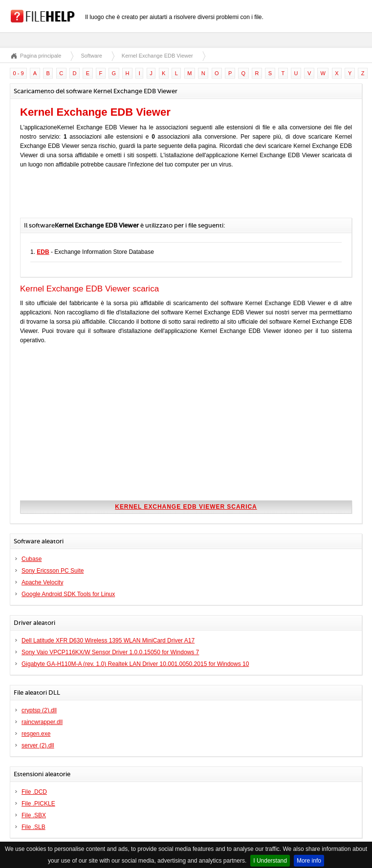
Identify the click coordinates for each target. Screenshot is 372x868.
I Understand (270, 861)
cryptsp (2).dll (39, 710)
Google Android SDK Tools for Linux (68, 594)
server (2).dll (38, 745)
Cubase (32, 559)
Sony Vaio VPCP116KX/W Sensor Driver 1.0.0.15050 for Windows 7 (110, 652)
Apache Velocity (42, 582)
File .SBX (34, 815)
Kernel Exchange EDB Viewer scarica (186, 507)
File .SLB (33, 827)
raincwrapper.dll (42, 722)
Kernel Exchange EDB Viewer (157, 56)
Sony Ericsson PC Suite (53, 571)
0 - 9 (19, 73)
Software (91, 56)
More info (309, 861)
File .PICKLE (38, 804)
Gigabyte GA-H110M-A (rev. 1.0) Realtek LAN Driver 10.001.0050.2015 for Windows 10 (135, 664)
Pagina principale (41, 56)
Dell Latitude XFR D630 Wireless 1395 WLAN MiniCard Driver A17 (108, 641)
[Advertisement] (134, 198)
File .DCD (34, 792)
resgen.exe (36, 734)
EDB (43, 252)
